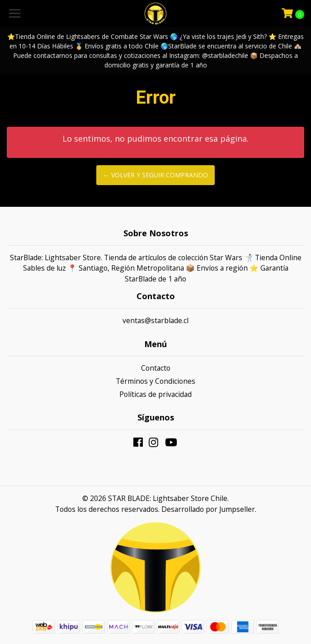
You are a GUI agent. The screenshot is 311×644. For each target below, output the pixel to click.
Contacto (156, 368)
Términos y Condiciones (155, 381)
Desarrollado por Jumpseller (208, 509)
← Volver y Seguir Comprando (155, 175)
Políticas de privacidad (155, 394)
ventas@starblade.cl (155, 320)
